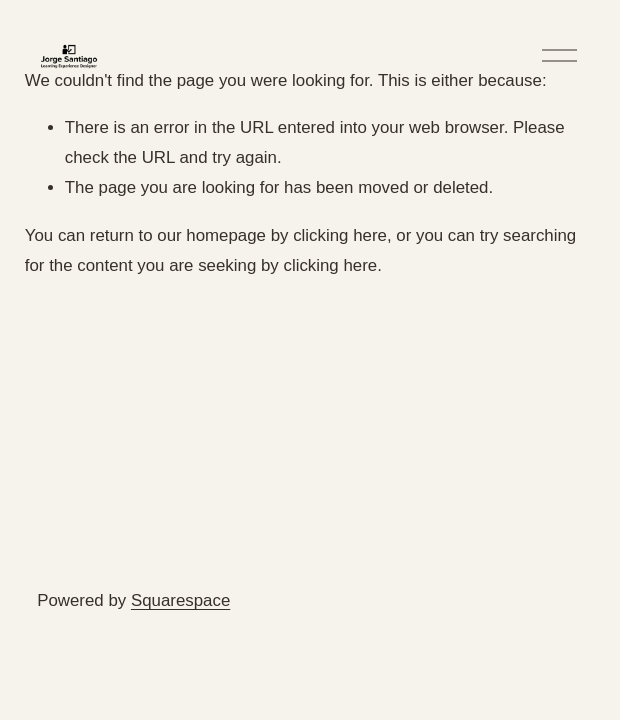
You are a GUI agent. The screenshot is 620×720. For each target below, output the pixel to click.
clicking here (340, 235)
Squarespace (180, 600)
